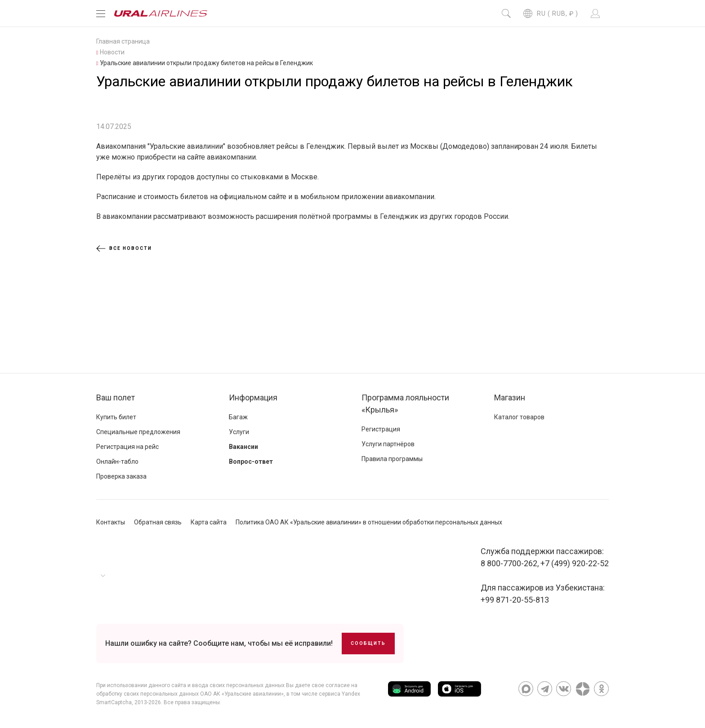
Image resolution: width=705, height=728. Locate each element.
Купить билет (116, 417)
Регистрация (381, 429)
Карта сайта (209, 522)
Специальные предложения (138, 432)
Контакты (111, 522)
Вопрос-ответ (251, 462)
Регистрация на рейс (127, 447)
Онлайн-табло (117, 462)
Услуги (239, 432)
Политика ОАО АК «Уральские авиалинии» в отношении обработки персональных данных (369, 522)
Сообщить (368, 643)
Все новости (124, 249)
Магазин (510, 397)
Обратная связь (158, 522)
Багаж (238, 417)
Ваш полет (116, 397)
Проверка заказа (121, 476)
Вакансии (243, 447)
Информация (253, 397)
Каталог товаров (519, 417)
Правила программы (392, 459)
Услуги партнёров (388, 444)
